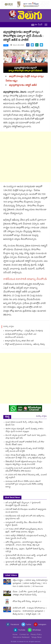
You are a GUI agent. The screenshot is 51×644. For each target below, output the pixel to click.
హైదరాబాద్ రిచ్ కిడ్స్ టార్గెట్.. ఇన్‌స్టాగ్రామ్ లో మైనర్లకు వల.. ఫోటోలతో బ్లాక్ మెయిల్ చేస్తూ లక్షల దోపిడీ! (26, 564)
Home (15, 635)
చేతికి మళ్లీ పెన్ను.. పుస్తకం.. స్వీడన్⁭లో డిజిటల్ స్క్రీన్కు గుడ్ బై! (25, 550)
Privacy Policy (36, 635)
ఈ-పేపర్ (37, 25)
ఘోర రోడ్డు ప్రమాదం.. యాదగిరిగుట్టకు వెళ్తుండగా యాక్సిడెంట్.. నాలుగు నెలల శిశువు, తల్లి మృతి (24, 544)
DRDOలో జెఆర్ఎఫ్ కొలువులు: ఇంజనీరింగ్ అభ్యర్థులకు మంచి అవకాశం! (26, 511)
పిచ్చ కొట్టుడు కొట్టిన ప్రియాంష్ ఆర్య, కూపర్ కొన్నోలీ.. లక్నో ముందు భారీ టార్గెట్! (25, 450)
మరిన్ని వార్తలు (41, 416)
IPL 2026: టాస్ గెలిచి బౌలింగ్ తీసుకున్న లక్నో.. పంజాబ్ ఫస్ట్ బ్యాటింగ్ (26, 476)
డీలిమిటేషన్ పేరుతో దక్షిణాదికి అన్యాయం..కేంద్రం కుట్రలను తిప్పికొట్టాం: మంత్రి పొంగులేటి (24, 463)
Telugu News (36, 637)
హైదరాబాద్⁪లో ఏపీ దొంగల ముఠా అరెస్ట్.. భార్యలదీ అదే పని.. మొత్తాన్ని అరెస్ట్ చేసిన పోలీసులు (26, 557)
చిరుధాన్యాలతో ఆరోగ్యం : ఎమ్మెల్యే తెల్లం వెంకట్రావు (24, 331)
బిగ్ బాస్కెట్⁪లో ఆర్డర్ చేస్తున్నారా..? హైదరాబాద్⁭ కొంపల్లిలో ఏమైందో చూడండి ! (23, 504)
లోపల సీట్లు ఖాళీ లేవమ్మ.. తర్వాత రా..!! (27, 602)
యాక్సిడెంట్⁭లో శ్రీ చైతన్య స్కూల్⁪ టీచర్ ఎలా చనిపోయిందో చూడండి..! (21, 336)
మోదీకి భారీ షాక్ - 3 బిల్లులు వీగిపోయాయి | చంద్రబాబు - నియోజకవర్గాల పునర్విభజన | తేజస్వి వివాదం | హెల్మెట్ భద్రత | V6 (30, 611)
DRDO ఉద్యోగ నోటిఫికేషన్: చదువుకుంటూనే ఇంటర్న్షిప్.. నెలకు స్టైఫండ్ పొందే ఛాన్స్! (26, 537)
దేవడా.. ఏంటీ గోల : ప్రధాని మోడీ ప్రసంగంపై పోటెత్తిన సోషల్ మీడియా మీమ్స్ (29, 594)
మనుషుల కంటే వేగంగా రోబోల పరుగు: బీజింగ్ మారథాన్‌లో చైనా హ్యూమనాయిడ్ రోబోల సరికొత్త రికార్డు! (24, 484)
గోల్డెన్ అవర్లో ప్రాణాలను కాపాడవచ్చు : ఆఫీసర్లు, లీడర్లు (25, 345)
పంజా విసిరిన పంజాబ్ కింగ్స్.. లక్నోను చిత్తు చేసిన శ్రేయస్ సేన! (24, 424)
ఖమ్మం (6, 45)
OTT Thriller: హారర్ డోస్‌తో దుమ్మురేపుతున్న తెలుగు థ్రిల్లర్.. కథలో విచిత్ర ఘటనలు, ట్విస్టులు (24, 531)
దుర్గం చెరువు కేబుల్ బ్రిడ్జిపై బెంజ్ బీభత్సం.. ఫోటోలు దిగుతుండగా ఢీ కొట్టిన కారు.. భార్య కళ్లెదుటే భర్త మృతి (25, 457)
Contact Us (24, 635)
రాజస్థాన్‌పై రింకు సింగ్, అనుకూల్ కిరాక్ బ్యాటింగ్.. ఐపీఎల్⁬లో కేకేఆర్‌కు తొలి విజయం (24, 470)
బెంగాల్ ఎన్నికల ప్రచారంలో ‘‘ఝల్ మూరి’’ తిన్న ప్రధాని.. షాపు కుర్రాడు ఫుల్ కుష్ (26, 437)
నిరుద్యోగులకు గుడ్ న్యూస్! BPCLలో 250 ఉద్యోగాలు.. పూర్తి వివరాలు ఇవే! (25, 517)
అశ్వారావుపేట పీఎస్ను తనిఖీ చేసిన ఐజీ (19, 341)
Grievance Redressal (21, 637)
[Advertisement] (25, 157)
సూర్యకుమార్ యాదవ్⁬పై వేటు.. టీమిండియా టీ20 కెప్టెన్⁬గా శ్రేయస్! (24, 524)
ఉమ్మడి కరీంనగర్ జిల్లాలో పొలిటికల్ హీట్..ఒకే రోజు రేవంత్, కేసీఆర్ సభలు (25, 443)
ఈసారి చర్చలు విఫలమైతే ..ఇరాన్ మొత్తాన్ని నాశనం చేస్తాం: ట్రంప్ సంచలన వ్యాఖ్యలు (25, 430)
